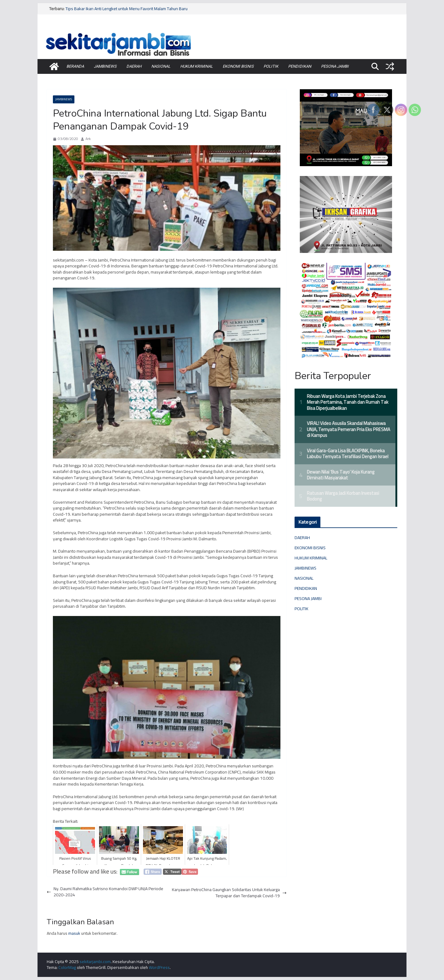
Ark (88, 139)
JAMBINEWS (105, 66)
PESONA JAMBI (335, 66)
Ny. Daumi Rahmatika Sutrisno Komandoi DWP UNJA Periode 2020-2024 (105, 892)
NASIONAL (161, 66)
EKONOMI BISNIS (238, 66)
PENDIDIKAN (300, 66)
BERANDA (75, 66)
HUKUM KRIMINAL (196, 66)
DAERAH (134, 66)
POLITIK (271, 66)
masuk (74, 933)
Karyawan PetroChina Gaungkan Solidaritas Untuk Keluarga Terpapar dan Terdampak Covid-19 (229, 893)
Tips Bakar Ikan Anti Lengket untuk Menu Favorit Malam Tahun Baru (127, 9)
